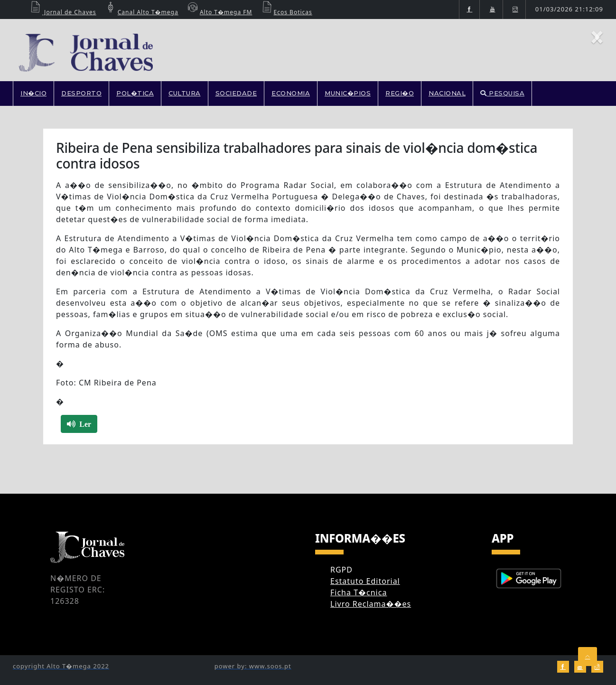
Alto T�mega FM (219, 12)
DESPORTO (81, 93)
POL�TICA (135, 93)
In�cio (33, 93)
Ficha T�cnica (359, 592)
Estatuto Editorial (365, 581)
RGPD (341, 570)
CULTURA (185, 93)
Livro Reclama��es (371, 604)
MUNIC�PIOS (348, 93)
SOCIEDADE (236, 93)
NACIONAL (447, 93)
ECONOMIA (291, 93)
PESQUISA (502, 93)
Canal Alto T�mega (141, 12)
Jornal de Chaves (62, 12)
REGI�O (400, 93)
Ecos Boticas (286, 12)
